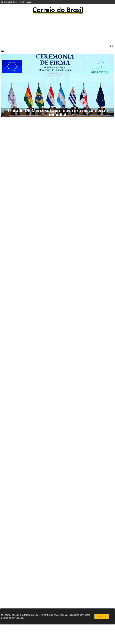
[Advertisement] (57, 31)
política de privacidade (12, 618)
